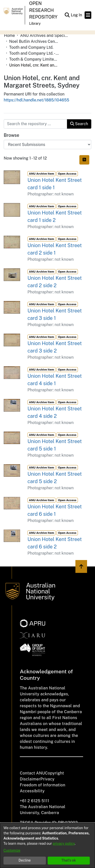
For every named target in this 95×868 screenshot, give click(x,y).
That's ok (69, 860)
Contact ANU (32, 773)
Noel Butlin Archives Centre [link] (34, 41)
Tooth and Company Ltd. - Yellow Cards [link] (34, 53)
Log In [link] (77, 15)
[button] (67, 15)
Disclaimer (30, 779)
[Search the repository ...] (35, 124)
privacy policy (64, 844)
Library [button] (35, 23)
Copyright (54, 773)
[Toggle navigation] (88, 15)
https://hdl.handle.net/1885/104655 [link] (36, 100)
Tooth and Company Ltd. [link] (31, 47)
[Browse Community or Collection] (47, 144)
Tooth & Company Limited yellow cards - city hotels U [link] (34, 59)
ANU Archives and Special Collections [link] (45, 35)
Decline (25, 860)
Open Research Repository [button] (43, 10)
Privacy (47, 779)
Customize (12, 850)
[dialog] (47, 845)
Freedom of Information (43, 785)
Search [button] (79, 124)
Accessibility (32, 791)
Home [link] (9, 35)
